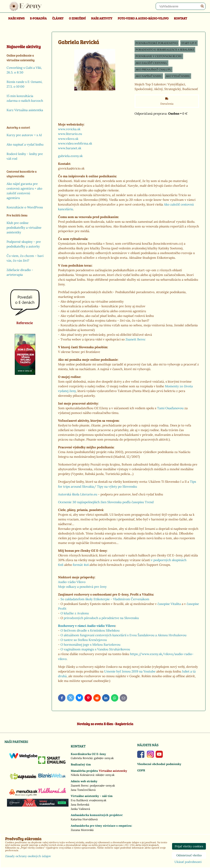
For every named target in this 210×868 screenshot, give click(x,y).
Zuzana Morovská (82, 830)
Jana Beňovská (80, 805)
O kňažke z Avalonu (75, 613)
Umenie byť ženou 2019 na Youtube (130, 671)
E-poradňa (38, 18)
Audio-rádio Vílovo (72, 582)
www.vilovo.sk (68, 139)
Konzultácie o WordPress (25, 207)
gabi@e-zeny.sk (104, 758)
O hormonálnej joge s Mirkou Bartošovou (90, 645)
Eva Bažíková (79, 800)
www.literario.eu (70, 134)
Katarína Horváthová (84, 819)
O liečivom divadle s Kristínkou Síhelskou (90, 630)
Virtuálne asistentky (113, 771)
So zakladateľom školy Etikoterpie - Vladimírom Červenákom (105, 599)
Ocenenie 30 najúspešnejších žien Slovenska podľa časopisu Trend (106, 502)
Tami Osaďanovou (170, 408)
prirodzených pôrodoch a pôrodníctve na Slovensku (101, 618)
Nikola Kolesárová (82, 775)
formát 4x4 (81, 565)
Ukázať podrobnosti (188, 862)
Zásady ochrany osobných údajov (28, 856)
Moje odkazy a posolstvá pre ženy (82, 587)
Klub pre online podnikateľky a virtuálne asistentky (24, 228)
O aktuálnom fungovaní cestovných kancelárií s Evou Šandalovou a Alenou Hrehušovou (123, 635)
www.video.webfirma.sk (75, 143)
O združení (77, 18)
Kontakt (180, 18)
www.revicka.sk (69, 129)
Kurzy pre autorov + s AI (24, 135)
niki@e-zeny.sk (105, 775)
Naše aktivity (102, 18)
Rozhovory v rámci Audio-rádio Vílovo (87, 626)
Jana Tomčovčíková (83, 790)
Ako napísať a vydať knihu (25, 144)
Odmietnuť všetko (189, 855)
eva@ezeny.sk (98, 800)
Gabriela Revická (82, 758)
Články (58, 18)
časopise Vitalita (169, 604)
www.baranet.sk (70, 148)
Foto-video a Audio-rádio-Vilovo (143, 18)
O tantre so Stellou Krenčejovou (84, 640)
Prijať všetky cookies (189, 846)
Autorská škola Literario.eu (78, 494)
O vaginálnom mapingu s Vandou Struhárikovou (95, 649)
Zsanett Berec (136, 339)
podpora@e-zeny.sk (102, 785)
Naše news (16, 18)
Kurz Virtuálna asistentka (25, 110)
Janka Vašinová (80, 809)
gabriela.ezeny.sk (71, 156)
